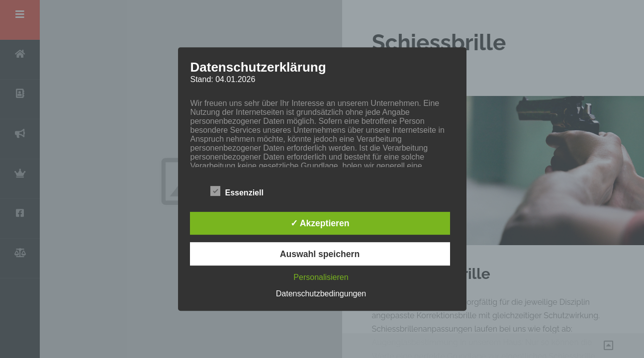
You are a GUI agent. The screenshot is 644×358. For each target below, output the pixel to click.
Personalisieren (321, 277)
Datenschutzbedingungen (321, 294)
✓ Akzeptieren (320, 223)
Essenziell (237, 191)
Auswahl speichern (320, 254)
